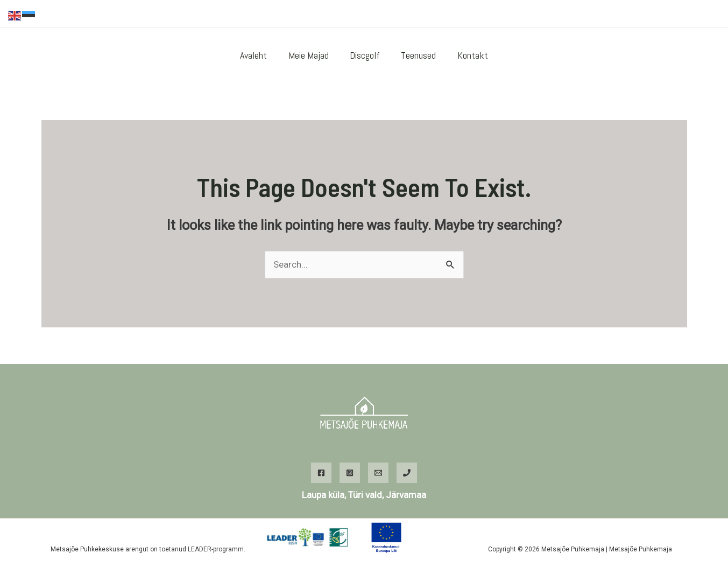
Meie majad (310, 55)
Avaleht (257, 55)
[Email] (378, 473)
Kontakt (469, 55)
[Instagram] (666, 14)
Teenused (417, 55)
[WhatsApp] (682, 14)
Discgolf (365, 55)
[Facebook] (650, 14)
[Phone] (407, 473)
